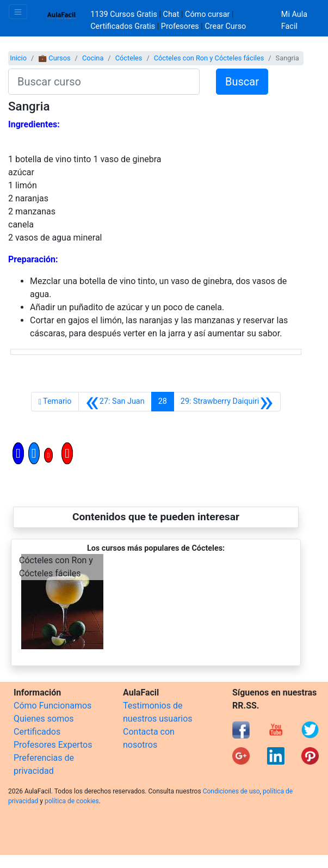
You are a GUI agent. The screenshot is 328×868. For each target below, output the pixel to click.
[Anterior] (115, 402)
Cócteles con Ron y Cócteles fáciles (209, 58)
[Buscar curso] (104, 82)
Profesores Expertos (53, 745)
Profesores (180, 26)
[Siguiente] (227, 402)
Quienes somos (44, 719)
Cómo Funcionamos (52, 706)
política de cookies (72, 801)
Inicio (18, 58)
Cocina (93, 58)
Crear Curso (225, 26)
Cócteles (129, 58)
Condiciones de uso (231, 791)
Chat (171, 14)
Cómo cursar (207, 14)
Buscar (242, 82)
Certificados (37, 732)
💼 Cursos (54, 58)
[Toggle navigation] (18, 12)
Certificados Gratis (123, 26)
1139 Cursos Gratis (125, 14)
